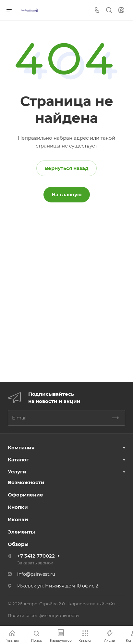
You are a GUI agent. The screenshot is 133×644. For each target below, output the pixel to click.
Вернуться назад (66, 168)
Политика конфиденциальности (43, 615)
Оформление (25, 495)
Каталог (18, 460)
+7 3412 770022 (36, 556)
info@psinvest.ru (36, 574)
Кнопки (18, 507)
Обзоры (18, 544)
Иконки (18, 519)
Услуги (17, 472)
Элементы (21, 532)
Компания (21, 448)
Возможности (26, 482)
